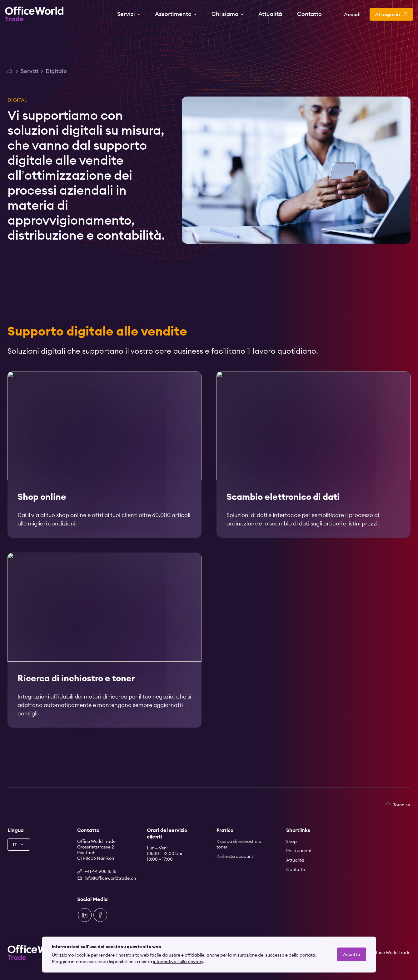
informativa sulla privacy (178, 962)
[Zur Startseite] (34, 14)
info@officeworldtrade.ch (108, 878)
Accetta (352, 954)
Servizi (30, 71)
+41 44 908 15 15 (101, 871)
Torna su (402, 805)
